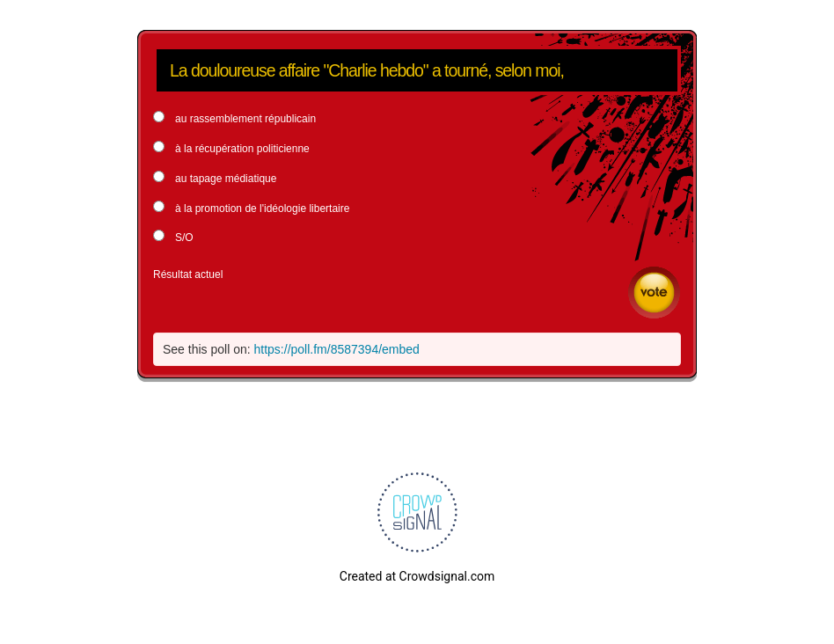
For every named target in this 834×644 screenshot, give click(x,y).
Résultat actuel (188, 274)
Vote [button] (654, 293)
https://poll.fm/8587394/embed (337, 349)
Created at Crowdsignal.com (417, 576)
